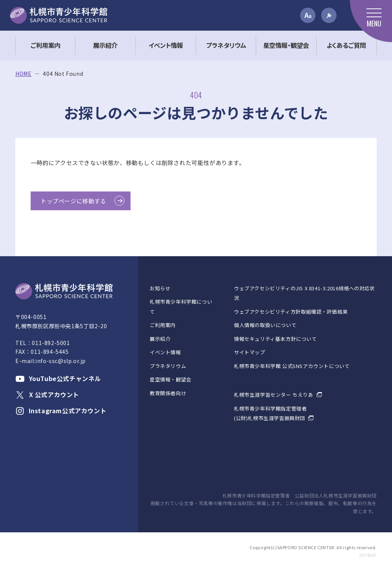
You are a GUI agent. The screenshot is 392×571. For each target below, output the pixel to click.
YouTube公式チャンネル (58, 378)
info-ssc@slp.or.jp (60, 361)
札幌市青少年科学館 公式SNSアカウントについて (292, 366)
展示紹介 (160, 339)
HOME (23, 74)
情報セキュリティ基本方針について (275, 339)
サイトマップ (250, 352)
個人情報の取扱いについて (265, 325)
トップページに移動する (73, 201)
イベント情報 (165, 352)
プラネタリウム (168, 366)
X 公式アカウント (47, 394)
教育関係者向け (168, 393)
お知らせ (160, 288)
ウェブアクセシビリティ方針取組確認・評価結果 (291, 312)
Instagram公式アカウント (61, 411)
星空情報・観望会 (171, 379)
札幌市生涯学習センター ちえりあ (274, 395)
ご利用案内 (163, 325)
